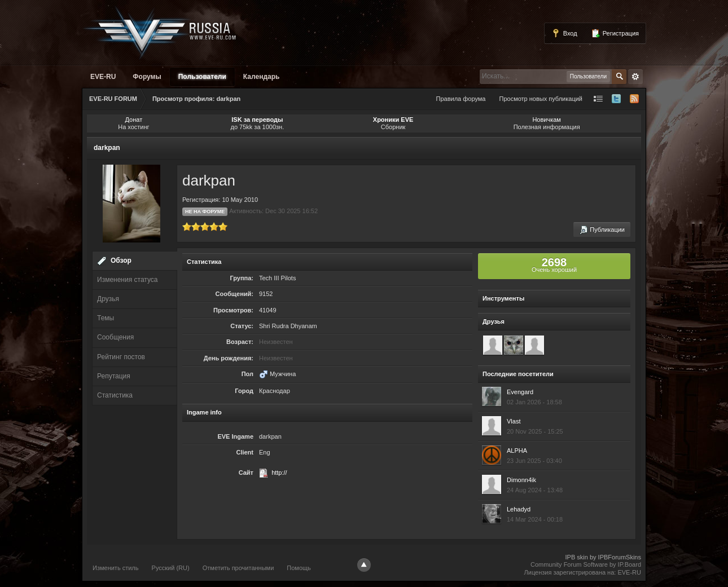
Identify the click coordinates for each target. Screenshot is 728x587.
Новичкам (547, 120)
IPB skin (576, 557)
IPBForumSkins (620, 557)
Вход (564, 33)
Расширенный (635, 77)
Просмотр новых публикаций (541, 99)
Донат (134, 120)
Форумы (147, 77)
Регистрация (615, 33)
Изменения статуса (127, 280)
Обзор (121, 261)
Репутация (114, 376)
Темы (106, 318)
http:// (279, 473)
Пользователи (202, 77)
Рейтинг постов (121, 357)
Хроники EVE (393, 120)
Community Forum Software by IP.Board (586, 564)
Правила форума (461, 99)
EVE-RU (103, 77)
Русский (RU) (171, 568)
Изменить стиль (116, 568)
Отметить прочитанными (238, 568)
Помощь (299, 568)
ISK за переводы (257, 120)
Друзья (108, 299)
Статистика (115, 395)
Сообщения (115, 337)
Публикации (602, 230)
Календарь (262, 77)
